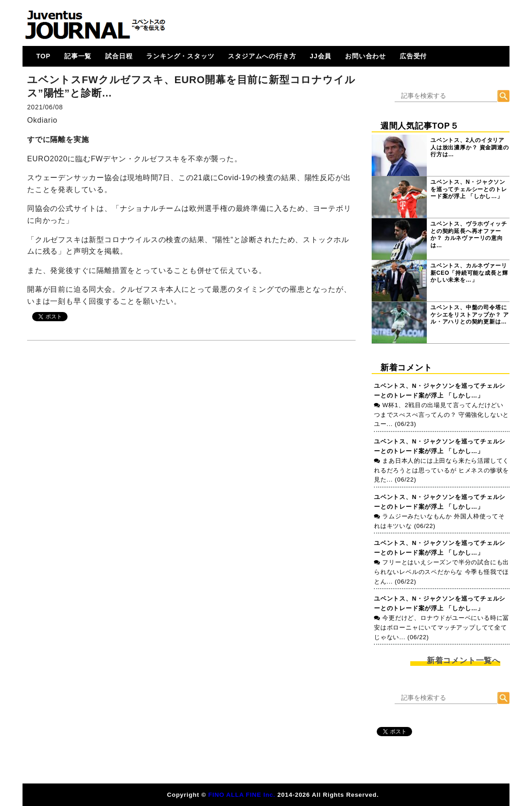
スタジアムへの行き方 (262, 56)
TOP (43, 56)
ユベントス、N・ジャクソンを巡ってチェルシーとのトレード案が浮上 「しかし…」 (469, 189)
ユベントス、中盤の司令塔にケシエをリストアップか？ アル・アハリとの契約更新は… (470, 315)
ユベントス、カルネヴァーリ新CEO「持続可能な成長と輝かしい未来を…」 (469, 273)
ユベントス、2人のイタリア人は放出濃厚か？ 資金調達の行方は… (470, 147)
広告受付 (413, 56)
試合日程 (119, 56)
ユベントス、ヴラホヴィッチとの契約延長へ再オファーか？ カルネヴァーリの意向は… (469, 235)
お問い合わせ (365, 56)
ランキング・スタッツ (180, 56)
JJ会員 (320, 56)
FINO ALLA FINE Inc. (242, 795)
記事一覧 (78, 56)
